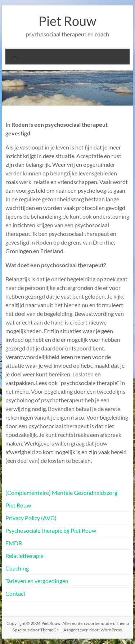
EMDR (14, 543)
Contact (15, 593)
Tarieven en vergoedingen (37, 581)
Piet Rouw (67, 21)
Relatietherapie (24, 556)
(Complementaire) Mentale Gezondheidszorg (61, 493)
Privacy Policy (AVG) (31, 518)
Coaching (17, 568)
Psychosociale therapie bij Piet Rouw (51, 530)
